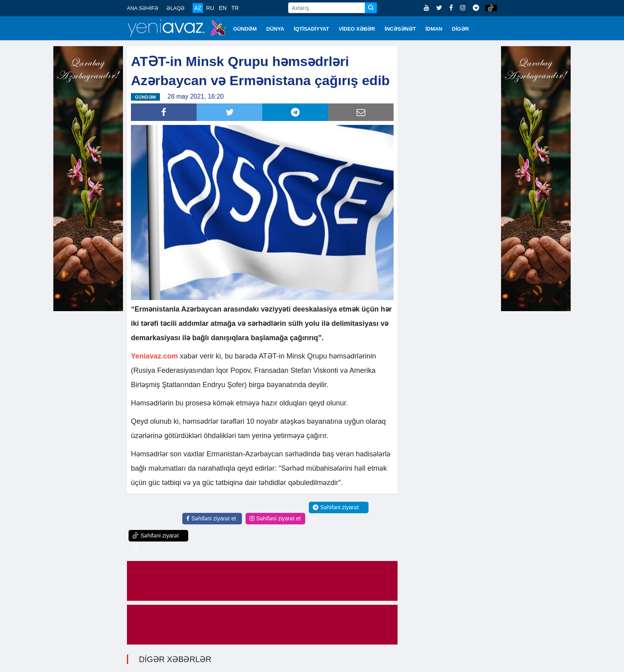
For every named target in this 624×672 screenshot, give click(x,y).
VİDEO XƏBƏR (357, 29)
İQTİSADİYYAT (311, 29)
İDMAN (434, 29)
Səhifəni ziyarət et (211, 518)
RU (210, 8)
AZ (198, 8)
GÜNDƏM (245, 29)
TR (235, 8)
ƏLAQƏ (175, 8)
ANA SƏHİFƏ (143, 8)
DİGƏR (461, 29)
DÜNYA (275, 29)
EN (223, 8)
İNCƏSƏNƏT (400, 29)
